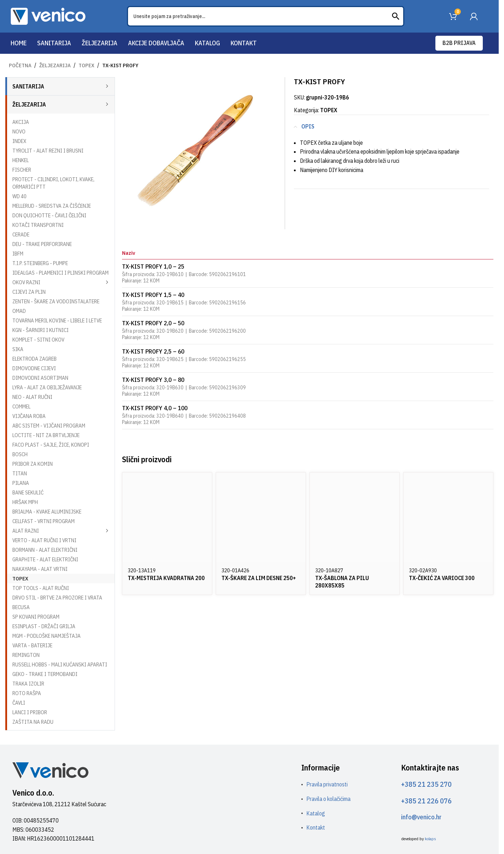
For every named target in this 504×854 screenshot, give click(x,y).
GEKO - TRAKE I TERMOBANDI (45, 674)
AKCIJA (21, 122)
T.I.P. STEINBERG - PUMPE (40, 263)
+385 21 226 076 (426, 801)
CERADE (21, 234)
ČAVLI (19, 703)
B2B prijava (459, 43)
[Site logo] (48, 16)
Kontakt (316, 827)
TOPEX (86, 65)
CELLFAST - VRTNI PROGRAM (44, 521)
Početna (20, 65)
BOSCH (20, 454)
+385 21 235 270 (426, 784)
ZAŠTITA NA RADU (33, 722)
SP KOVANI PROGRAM (36, 617)
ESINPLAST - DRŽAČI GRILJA (44, 626)
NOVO (19, 131)
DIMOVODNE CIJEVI (34, 368)
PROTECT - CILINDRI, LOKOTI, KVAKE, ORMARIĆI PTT (53, 183)
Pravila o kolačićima (328, 799)
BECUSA (21, 607)
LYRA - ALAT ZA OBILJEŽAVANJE (47, 387)
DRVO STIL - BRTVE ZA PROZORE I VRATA (57, 598)
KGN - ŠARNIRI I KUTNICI (40, 330)
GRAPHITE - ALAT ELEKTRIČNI (45, 559)
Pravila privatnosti (327, 784)
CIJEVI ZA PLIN (29, 292)
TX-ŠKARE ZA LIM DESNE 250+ (259, 578)
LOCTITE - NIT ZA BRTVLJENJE (46, 435)
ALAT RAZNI (26, 531)
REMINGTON (26, 655)
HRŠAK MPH (25, 502)
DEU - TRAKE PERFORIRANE (42, 244)
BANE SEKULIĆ (28, 492)
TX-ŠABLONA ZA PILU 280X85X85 (342, 582)
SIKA (18, 349)
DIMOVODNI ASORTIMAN (40, 378)
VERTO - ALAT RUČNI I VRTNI (44, 540)
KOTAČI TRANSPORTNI (38, 225)
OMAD (19, 311)
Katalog (316, 813)
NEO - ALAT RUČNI (32, 397)
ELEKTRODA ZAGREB (34, 359)
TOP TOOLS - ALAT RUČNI (41, 588)
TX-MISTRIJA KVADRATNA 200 (166, 578)
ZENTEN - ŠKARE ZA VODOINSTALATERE (56, 301)
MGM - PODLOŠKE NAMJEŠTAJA (47, 636)
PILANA (21, 483)
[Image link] (50, 770)
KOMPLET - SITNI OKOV (38, 340)
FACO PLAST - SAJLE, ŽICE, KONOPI (51, 445)
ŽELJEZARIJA (55, 65)
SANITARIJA (28, 86)
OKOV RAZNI (26, 282)
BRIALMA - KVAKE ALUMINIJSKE (47, 512)
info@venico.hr (421, 817)
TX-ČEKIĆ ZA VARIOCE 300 (442, 578)
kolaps (430, 839)
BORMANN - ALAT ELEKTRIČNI (45, 550)
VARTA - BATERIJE (32, 645)
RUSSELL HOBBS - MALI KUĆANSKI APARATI (60, 664)
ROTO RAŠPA (27, 693)
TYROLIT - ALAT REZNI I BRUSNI (48, 151)
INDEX (19, 141)
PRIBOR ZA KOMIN (33, 464)
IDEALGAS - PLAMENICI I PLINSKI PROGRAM (60, 273)
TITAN (20, 473)
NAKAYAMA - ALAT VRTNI (40, 569)
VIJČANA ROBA (29, 416)
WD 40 (19, 196)
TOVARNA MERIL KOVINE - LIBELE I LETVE (57, 320)
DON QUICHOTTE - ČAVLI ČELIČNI (49, 215)
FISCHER (22, 170)
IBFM (18, 254)
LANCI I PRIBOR (30, 712)
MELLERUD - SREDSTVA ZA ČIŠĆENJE (52, 206)
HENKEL (21, 160)
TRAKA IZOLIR (28, 684)
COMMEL (21, 406)
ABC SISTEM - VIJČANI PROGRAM (49, 426)
